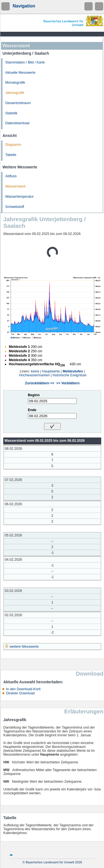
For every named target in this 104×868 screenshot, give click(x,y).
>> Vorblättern (68, 383)
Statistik (11, 113)
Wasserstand (15, 186)
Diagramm (13, 145)
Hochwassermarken (34, 375)
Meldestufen (73, 371)
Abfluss (11, 176)
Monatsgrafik (15, 83)
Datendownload (17, 123)
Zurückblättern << (40, 383)
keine (35, 371)
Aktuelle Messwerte (20, 73)
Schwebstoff (15, 207)
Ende (32, 410)
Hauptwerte (51, 371)
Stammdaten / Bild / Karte (25, 62)
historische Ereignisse (70, 375)
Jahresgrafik (15, 93)
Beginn (34, 395)
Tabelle (11, 155)
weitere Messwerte (24, 647)
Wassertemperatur (19, 197)
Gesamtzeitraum (18, 103)
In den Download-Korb (23, 689)
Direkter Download (20, 693)
